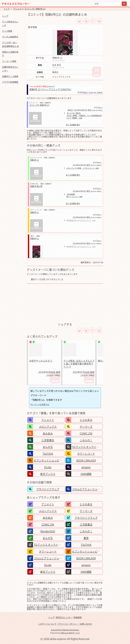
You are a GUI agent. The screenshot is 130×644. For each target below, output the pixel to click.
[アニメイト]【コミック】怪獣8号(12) (29, 9)
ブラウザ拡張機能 (10, 82)
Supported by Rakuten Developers (65, 630)
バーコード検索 (9, 61)
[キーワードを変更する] (40, 404)
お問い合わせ (86, 624)
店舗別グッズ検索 (10, 76)
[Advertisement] (65, 303)
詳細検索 (78, 617)
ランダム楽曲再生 (10, 37)
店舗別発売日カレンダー (10, 69)
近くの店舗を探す (73, 125)
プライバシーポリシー (68, 624)
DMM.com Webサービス (70, 633)
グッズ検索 (7, 31)
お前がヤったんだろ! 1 (41, 361)
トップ (7, 9)
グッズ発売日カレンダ (10, 24)
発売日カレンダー (64, 617)
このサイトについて (47, 624)
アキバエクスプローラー (15, 4)
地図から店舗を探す (10, 54)
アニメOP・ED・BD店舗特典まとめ (10, 44)
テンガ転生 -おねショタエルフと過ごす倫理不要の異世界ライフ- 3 (79, 364)
